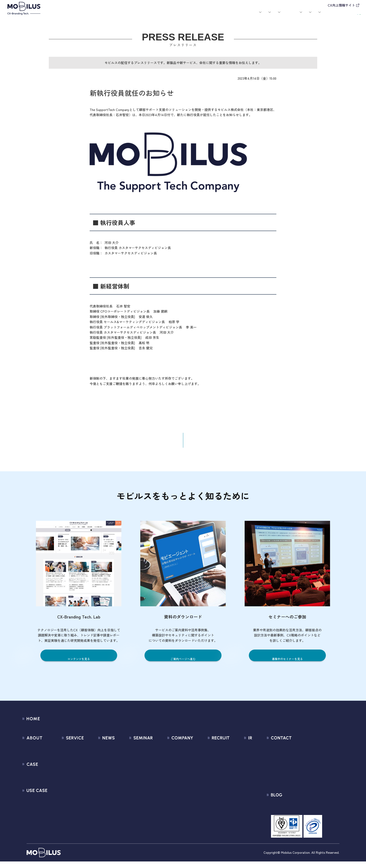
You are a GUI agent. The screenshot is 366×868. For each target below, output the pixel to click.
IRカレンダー (239, 776)
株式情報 (236, 768)
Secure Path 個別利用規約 (302, 776)
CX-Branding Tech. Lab (299, 812)
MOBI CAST (65, 801)
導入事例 (135, 16)
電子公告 (236, 810)
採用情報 (267, 16)
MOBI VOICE (65, 793)
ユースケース (161, 16)
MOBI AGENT (66, 776)
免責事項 (236, 801)
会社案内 (245, 16)
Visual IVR (63, 810)
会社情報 (161, 751)
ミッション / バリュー (172, 776)
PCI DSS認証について (171, 801)
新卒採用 (210, 751)
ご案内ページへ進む (183, 663)
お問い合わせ (320, 15)
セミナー (204, 16)
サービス (113, 16)
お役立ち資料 (224, 16)
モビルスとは (92, 16)
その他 (90, 776)
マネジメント (165, 759)
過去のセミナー (132, 759)
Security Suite (67, 818)
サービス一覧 (66, 751)
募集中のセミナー (133, 751)
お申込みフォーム (296, 759)
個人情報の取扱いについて (175, 784)
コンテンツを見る (79, 663)
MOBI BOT (63, 784)
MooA (60, 768)
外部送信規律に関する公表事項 (306, 784)
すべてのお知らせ (99, 751)
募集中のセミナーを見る (287, 663)
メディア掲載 (95, 768)
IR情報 (288, 16)
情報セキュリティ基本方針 (175, 793)
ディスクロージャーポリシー (252, 793)
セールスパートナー (170, 768)
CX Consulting (67, 759)
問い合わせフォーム (297, 751)
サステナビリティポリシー (175, 810)
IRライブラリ (239, 759)
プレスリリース (97, 759)
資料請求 (349, 15)
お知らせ (187, 16)
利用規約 (289, 768)
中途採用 (210, 759)
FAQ (232, 784)
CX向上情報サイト (341, 5)
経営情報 (236, 751)
